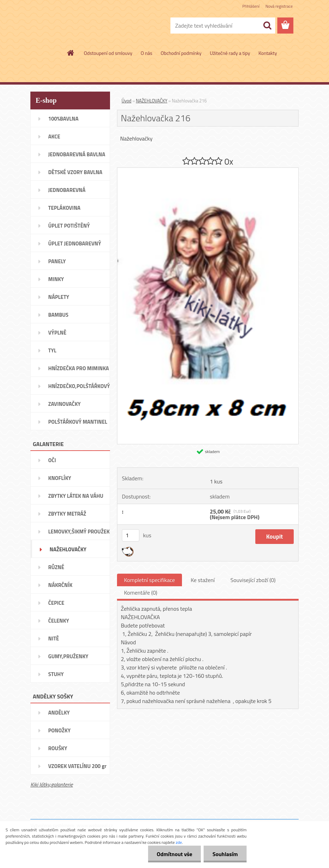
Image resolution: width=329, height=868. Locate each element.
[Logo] (78, 26)
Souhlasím (225, 854)
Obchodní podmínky (181, 53)
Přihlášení (251, 6)
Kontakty (268, 53)
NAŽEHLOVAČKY (152, 101)
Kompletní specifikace (149, 580)
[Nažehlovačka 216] (208, 171)
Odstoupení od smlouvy (108, 53)
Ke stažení (203, 580)
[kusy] (131, 535)
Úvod (126, 101)
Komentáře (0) (141, 593)
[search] (267, 26)
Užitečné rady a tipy (230, 53)
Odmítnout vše (175, 854)
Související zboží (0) (253, 580)
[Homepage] (71, 53)
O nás (147, 53)
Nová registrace (279, 6)
